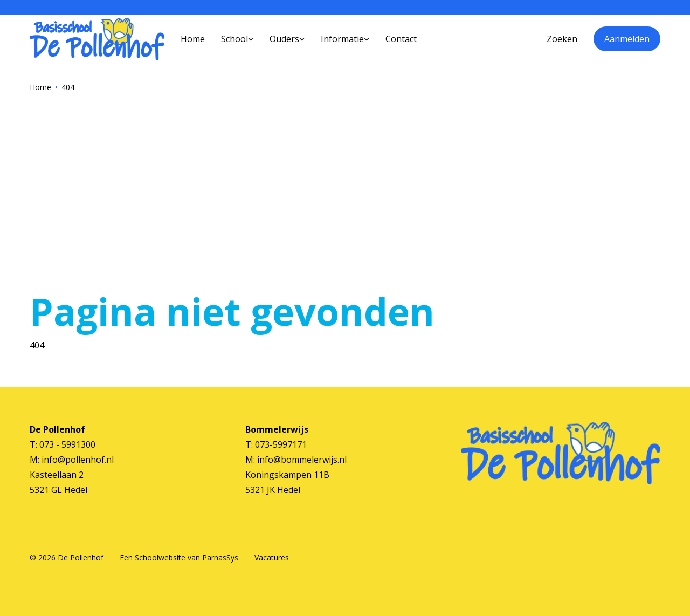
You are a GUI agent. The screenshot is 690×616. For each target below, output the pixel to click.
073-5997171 (281, 444)
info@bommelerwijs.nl (302, 460)
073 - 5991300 (67, 444)
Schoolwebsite (160, 557)
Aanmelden (627, 39)
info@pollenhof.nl (78, 460)
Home (40, 87)
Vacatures (272, 557)
